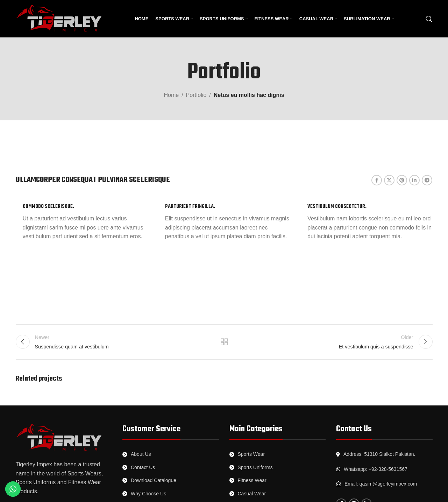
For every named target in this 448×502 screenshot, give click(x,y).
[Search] (429, 19)
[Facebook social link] (377, 180)
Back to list (224, 342)
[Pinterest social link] (402, 180)
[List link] (171, 454)
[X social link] (389, 180)
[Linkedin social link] (414, 180)
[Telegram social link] (427, 180)
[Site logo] (59, 18)
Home (171, 95)
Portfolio (196, 95)
